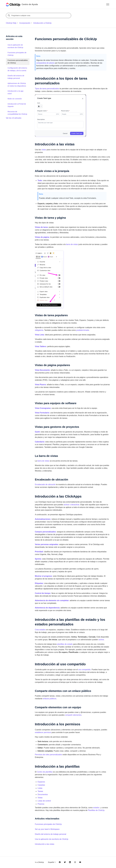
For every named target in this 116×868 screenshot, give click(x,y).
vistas (44, 150)
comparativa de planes (45, 63)
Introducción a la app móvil (15, 92)
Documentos (43, 794)
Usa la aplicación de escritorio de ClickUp (52, 839)
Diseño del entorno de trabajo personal (51, 834)
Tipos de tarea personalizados (47, 89)
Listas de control (44, 801)
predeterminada (83, 330)
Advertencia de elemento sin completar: (52, 600)
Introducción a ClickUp (42, 23)
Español (52, 862)
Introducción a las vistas (45, 844)
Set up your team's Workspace (47, 829)
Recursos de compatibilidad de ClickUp (17, 113)
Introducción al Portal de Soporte (17, 105)
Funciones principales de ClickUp (48, 824)
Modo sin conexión (15, 99)
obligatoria (39, 330)
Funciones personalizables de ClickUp (18, 61)
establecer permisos (43, 732)
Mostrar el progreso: (44, 576)
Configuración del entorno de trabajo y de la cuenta (17, 69)
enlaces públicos (50, 699)
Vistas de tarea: (42, 227)
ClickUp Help (11, 23)
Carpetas (41, 785)
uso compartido (84, 670)
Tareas (40, 791)
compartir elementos (73, 715)
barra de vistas (72, 244)
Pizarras (41, 804)
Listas (40, 788)
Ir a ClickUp (39, 862)
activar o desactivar (72, 505)
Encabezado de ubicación (45, 484)
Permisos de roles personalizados (48, 755)
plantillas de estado (65, 644)
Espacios (41, 782)
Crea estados (40, 630)
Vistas (40, 798)
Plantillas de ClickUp (96, 810)
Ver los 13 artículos (14, 118)
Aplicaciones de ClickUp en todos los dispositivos (17, 85)
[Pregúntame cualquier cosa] (39, 15)
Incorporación (25, 23)
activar (101, 640)
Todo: (40, 180)
